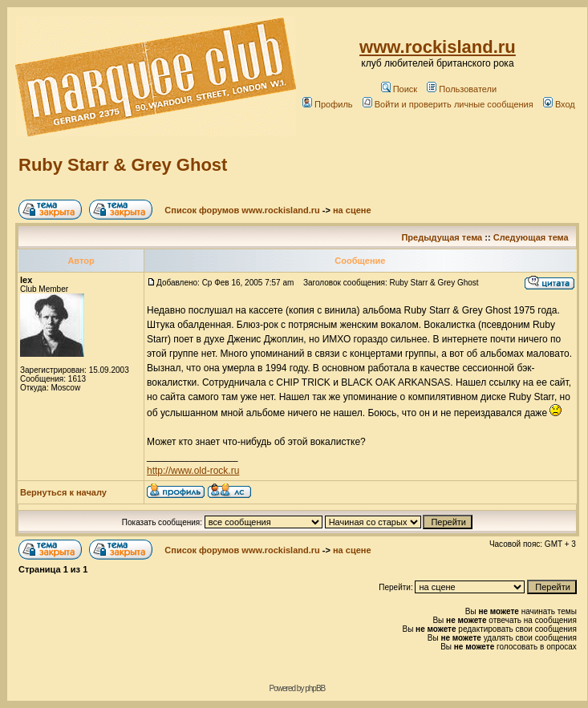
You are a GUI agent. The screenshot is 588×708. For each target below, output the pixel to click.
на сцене (352, 210)
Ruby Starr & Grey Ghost (123, 165)
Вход (559, 104)
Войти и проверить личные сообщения (448, 104)
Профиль (328, 104)
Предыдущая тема (442, 237)
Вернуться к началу (63, 492)
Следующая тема (531, 237)
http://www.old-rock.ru (193, 471)
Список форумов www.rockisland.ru (242, 210)
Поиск (399, 89)
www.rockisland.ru (438, 47)
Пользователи (462, 89)
